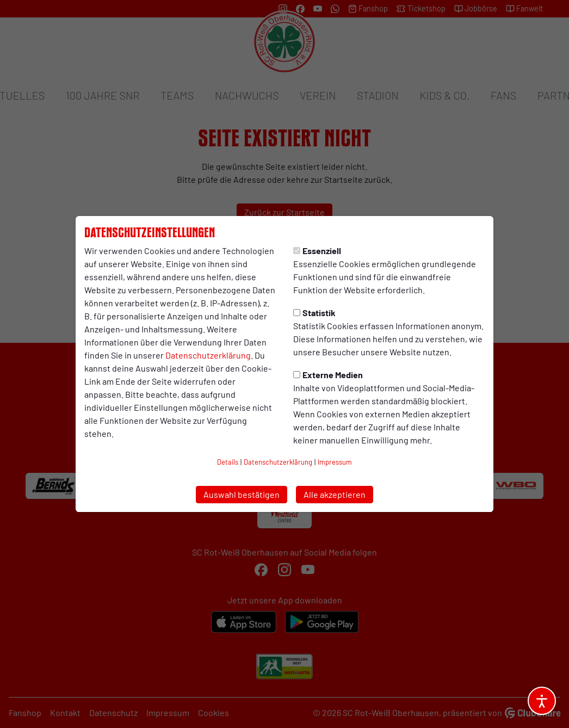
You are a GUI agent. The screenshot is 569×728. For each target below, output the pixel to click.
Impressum (335, 462)
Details (228, 462)
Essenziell (317, 251)
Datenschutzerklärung (208, 355)
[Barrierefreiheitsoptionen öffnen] (542, 701)
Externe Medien (328, 375)
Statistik (314, 313)
